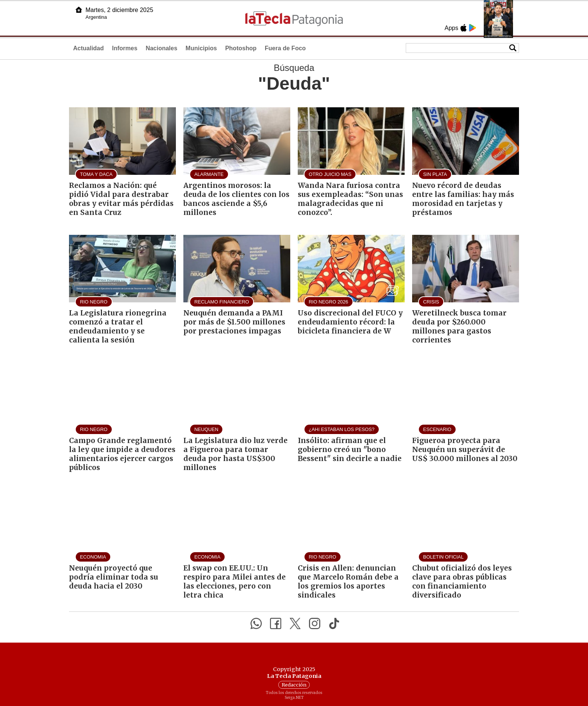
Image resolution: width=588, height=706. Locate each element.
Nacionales (161, 48)
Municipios (201, 48)
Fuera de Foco (285, 48)
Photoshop (241, 48)
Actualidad (88, 48)
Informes (125, 48)
